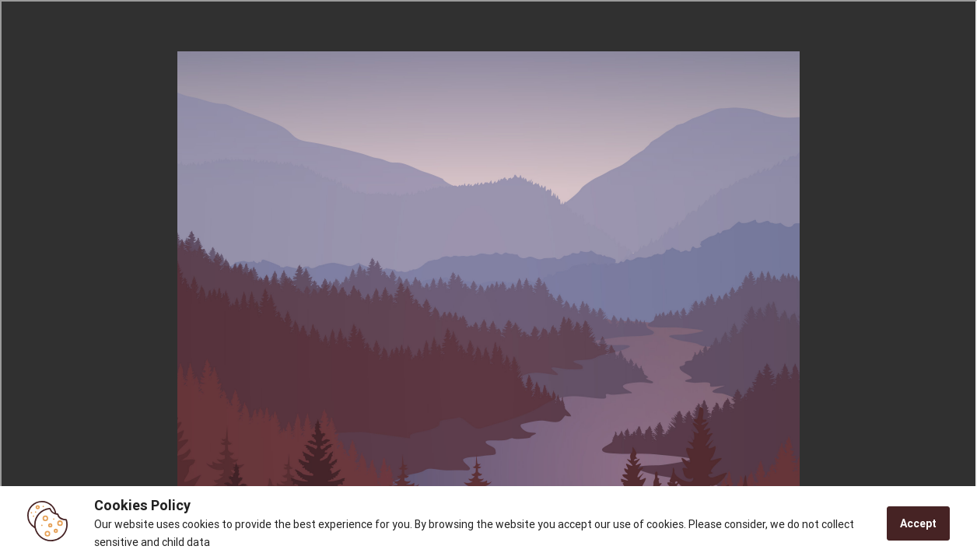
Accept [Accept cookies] (918, 523)
